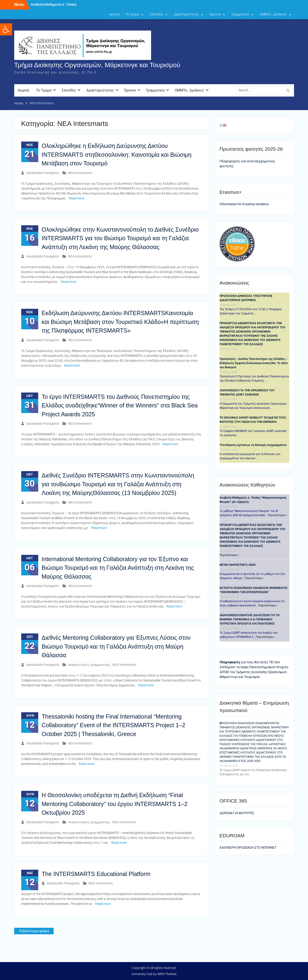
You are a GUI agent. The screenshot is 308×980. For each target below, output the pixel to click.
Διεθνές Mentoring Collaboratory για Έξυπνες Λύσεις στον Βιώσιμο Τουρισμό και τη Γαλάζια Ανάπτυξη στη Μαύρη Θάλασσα (116, 647)
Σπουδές (156, 14)
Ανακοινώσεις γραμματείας (89, 665)
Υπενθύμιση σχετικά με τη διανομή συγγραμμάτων (253, 445)
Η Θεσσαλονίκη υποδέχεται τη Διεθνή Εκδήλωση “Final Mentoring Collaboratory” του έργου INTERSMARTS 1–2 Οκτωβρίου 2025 (115, 804)
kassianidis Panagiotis (43, 173)
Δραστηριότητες (186, 14)
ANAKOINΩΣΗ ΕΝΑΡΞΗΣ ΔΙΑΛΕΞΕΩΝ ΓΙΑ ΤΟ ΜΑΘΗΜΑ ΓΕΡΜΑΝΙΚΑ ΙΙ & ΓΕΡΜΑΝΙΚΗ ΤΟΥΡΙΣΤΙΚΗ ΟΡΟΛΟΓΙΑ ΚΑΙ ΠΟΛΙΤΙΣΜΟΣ (250, 620)
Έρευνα (215, 14)
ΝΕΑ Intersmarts (80, 173)
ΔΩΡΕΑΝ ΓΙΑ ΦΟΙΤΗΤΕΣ (237, 813)
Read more (77, 198)
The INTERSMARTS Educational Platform (96, 874)
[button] (6, 29)
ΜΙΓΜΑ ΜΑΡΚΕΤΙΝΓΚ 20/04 (238, 565)
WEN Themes (167, 974)
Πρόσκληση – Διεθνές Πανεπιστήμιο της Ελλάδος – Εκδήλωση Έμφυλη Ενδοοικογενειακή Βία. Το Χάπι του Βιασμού (254, 363)
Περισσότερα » (277, 515)
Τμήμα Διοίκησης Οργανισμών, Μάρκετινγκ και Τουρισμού (97, 65)
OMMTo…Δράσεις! (273, 14)
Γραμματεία (240, 14)
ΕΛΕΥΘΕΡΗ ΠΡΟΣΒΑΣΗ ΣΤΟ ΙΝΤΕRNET (248, 848)
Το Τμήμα (132, 14)
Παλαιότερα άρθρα (34, 931)
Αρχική (114, 14)
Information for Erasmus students (244, 204)
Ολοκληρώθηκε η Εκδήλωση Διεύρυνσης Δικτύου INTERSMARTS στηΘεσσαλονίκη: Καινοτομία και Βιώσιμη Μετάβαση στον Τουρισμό (117, 155)
